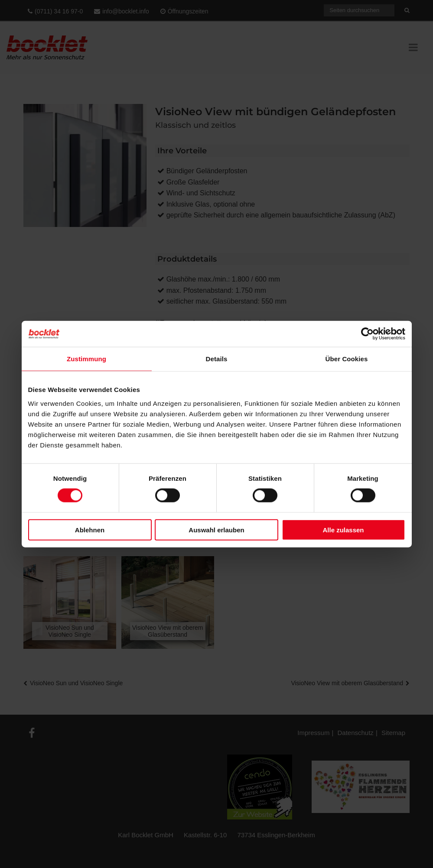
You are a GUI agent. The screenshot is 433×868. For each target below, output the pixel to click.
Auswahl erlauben (216, 530)
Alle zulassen (343, 530)
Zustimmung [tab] (86, 359)
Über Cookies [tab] (347, 359)
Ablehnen (90, 530)
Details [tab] (217, 359)
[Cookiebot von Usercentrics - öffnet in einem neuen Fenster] (367, 334)
